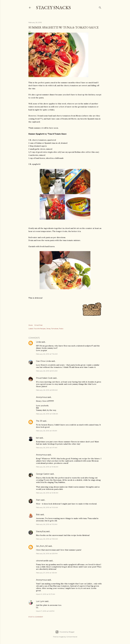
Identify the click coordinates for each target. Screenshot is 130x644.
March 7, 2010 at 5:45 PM (45, 611)
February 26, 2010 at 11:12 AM (47, 524)
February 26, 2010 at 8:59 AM (47, 390)
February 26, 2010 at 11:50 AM (47, 539)
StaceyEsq (41, 531)
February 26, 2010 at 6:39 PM (47, 553)
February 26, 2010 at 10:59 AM (47, 493)
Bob (38, 515)
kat (37, 438)
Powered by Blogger (65, 632)
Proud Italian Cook (44, 378)
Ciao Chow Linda (43, 361)
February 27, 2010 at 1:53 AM (46, 573)
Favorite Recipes (40, 329)
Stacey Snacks (53, 8)
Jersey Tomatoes (52, 329)
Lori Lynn (40, 601)
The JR (39, 421)
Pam (38, 500)
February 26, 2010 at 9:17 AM (47, 448)
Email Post (39, 325)
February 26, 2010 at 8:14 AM (47, 371)
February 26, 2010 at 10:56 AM (47, 467)
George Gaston (43, 474)
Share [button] (31, 325)
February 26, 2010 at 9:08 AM (47, 414)
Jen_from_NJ (42, 546)
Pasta (61, 329)
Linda (38, 342)
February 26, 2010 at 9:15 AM (47, 431)
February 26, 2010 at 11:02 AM (47, 507)
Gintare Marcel (72, 637)
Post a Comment (36, 617)
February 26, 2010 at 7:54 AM (47, 354)
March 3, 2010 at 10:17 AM (46, 594)
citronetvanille (42, 561)
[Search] (100, 7)
